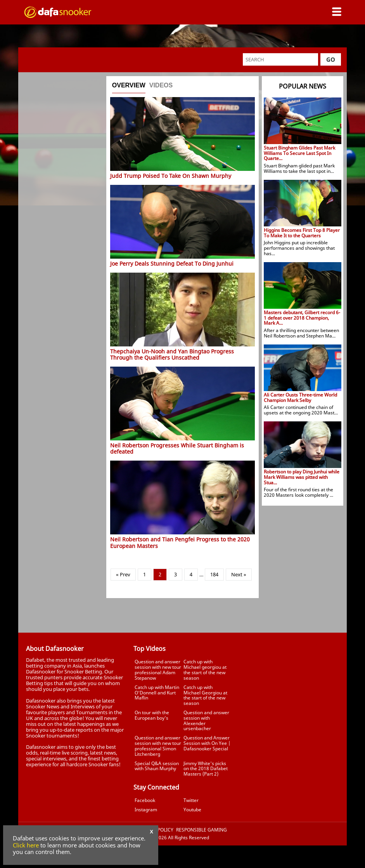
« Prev (123, 574)
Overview (129, 85)
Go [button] (331, 59)
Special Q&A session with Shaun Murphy (157, 766)
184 (214, 574)
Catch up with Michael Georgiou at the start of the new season (205, 695)
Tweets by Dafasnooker (290, 644)
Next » (239, 574)
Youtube (192, 810)
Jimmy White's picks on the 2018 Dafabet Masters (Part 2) (206, 769)
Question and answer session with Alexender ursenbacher (206, 720)
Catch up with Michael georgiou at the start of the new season (205, 670)
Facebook (145, 800)
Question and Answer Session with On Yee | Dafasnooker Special (207, 743)
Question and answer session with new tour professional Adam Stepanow (158, 670)
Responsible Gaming (202, 830)
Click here (26, 845)
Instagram (146, 810)
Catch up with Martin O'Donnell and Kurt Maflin (157, 693)
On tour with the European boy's (152, 715)
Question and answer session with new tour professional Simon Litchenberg (158, 746)
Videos (161, 85)
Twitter (191, 800)
